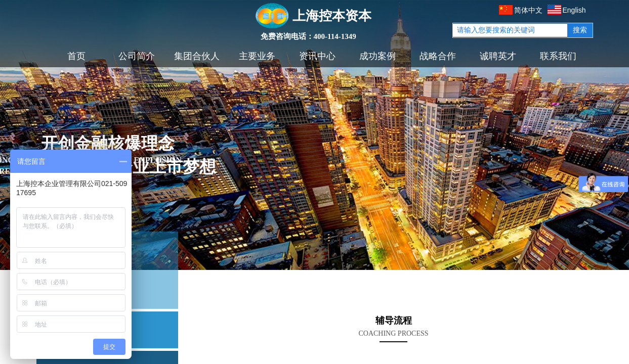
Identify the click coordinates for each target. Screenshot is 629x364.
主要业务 (257, 56)
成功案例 (378, 56)
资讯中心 (317, 56)
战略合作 (438, 56)
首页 (76, 56)
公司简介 (137, 56)
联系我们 (558, 56)
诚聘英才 (498, 56)
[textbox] (510, 30)
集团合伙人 (197, 56)
